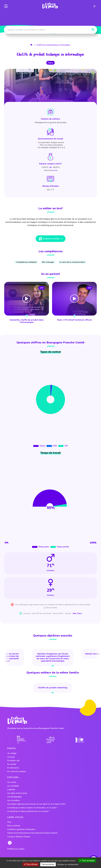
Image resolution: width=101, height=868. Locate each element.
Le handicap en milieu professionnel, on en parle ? (28, 811)
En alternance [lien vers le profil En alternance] (13, 768)
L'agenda (11, 790)
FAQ (9, 822)
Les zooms (12, 782)
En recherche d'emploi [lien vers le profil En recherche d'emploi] (17, 772)
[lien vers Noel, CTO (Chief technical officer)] (74, 303)
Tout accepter (87, 861)
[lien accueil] (32, 45)
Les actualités (13, 786)
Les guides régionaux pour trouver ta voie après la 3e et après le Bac (36, 804)
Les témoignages (14, 797)
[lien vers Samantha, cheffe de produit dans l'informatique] (27, 303)
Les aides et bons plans (17, 793)
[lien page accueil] (50, 5)
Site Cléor (55, 170)
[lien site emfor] (80, 740)
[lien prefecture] (21, 740)
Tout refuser (31, 864)
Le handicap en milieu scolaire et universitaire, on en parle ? (32, 808)
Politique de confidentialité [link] (68, 864)
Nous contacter (14, 826)
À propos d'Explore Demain (19, 837)
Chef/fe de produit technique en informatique (53, 45)
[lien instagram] (94, 6)
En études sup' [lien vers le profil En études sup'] (14, 761)
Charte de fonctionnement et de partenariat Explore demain (32, 833)
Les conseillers (14, 800)
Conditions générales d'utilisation (21, 829)
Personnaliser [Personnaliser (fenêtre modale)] (48, 864)
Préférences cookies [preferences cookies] (16, 849)
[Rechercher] (93, 30)
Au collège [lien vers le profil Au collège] (12, 753)
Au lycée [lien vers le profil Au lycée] (11, 757)
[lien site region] (51, 740)
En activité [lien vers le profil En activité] (12, 764)
